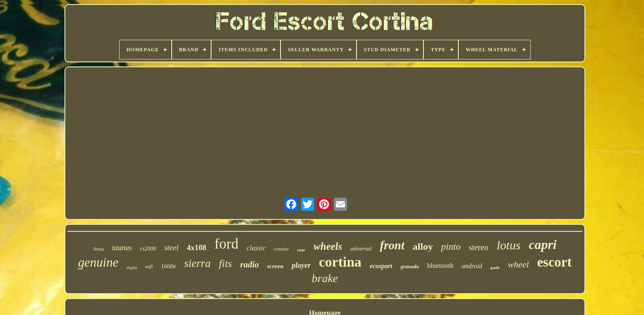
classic (256, 248)
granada (410, 266)
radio (250, 265)
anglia (132, 268)
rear (301, 250)
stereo (478, 247)
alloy (423, 247)
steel (171, 248)
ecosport (381, 266)
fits (225, 264)
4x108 (197, 248)
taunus (122, 248)
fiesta (99, 249)
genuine (98, 262)
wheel (518, 264)
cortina (340, 262)
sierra (197, 263)
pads (495, 267)
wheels (328, 246)
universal (361, 249)
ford (226, 244)
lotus (508, 245)
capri (543, 244)
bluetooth (440, 266)
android (472, 266)
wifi (149, 267)
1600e (169, 266)
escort (554, 262)
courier (282, 249)
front (392, 245)
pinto (451, 247)
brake (325, 278)
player (301, 265)
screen (275, 266)
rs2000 (148, 249)
